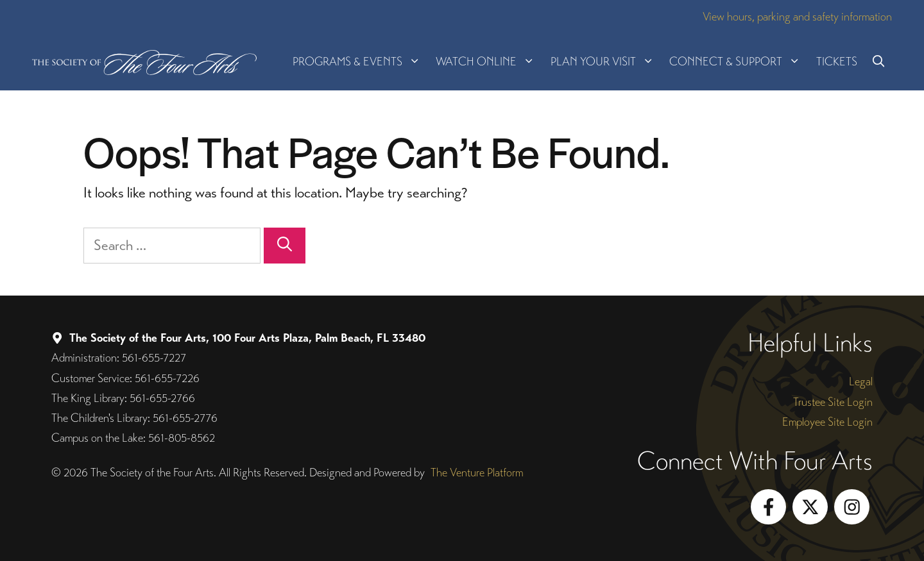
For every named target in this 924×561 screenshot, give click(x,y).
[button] (878, 62)
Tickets (837, 61)
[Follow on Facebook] (768, 507)
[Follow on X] (810, 507)
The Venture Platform (477, 472)
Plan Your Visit (606, 62)
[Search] (285, 246)
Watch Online (489, 62)
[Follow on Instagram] (852, 507)
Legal (861, 381)
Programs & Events (360, 62)
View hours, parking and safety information (797, 16)
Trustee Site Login (833, 402)
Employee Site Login (827, 422)
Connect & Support (739, 62)
